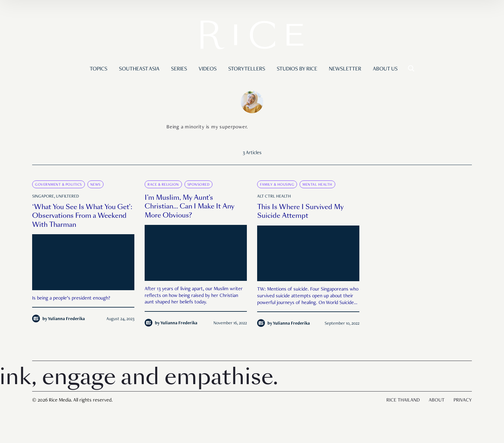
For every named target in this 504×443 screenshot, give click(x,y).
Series (179, 69)
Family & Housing (277, 185)
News (95, 185)
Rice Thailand (403, 401)
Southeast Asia (139, 69)
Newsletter (345, 69)
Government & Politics (59, 185)
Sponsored (199, 185)
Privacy (463, 401)
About (437, 401)
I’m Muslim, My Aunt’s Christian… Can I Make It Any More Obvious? (189, 206)
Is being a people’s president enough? (71, 299)
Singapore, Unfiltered (56, 197)
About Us (385, 69)
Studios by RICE (297, 69)
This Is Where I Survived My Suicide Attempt (300, 211)
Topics (99, 69)
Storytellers (247, 69)
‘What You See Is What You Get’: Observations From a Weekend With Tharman (82, 216)
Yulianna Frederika (66, 319)
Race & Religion (163, 185)
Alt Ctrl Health (274, 197)
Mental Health (317, 185)
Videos (208, 69)
